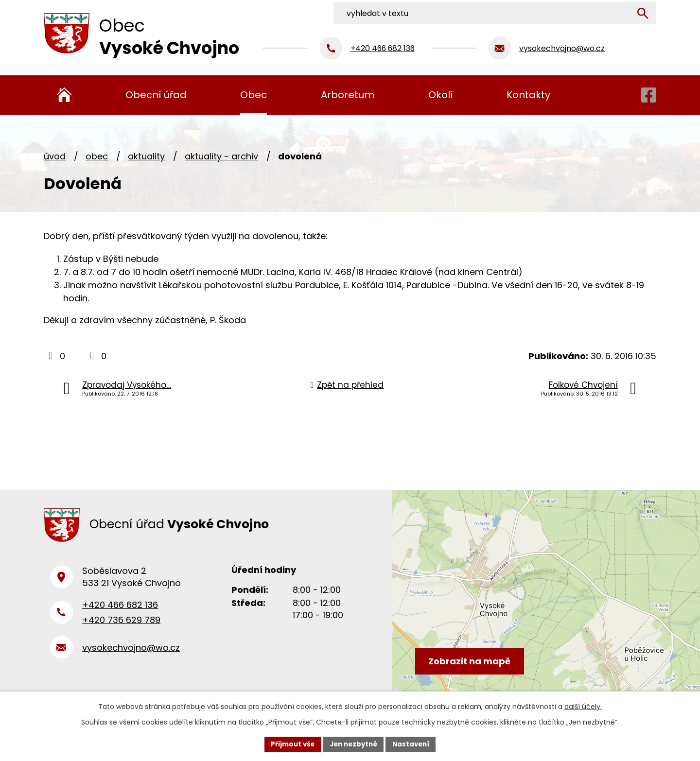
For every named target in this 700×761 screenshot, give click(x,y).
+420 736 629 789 (121, 625)
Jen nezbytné (354, 744)
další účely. (583, 706)
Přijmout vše (289, 744)
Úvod (55, 156)
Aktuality (146, 156)
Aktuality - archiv (221, 156)
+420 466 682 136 (120, 610)
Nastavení (414, 744)
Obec (97, 156)
